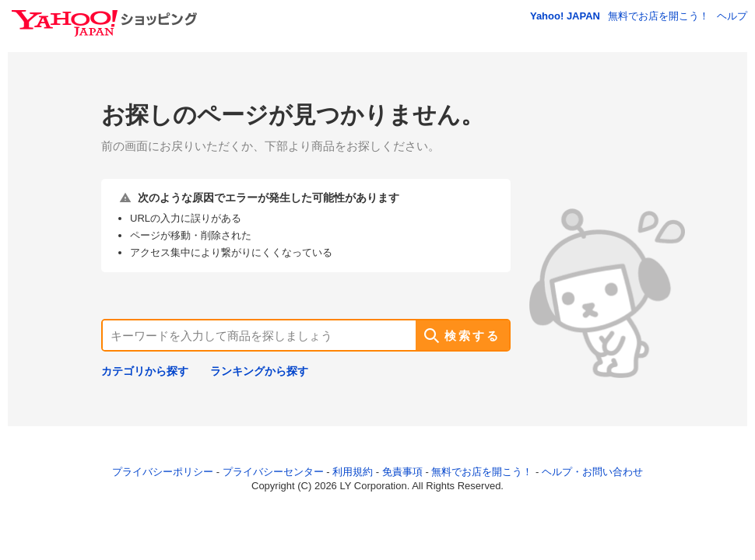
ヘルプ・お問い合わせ (592, 472)
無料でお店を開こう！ (658, 16)
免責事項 (402, 472)
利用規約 (353, 472)
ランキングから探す (259, 371)
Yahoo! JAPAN (565, 16)
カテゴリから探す (145, 371)
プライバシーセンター (273, 472)
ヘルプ (732, 16)
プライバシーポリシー (163, 472)
